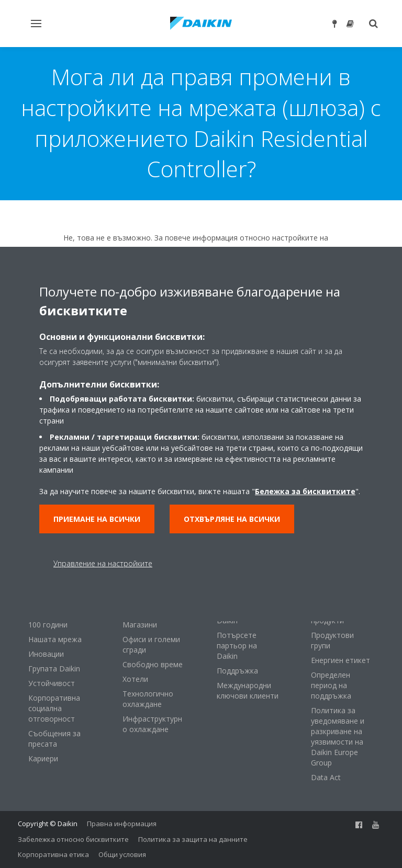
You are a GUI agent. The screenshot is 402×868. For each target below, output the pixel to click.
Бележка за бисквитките (305, 491)
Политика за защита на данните (193, 839)
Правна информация (122, 824)
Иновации (46, 654)
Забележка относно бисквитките (73, 839)
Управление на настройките (103, 563)
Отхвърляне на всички (232, 519)
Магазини (140, 625)
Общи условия (122, 854)
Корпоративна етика (53, 854)
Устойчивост (52, 683)
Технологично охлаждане (148, 699)
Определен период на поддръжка (331, 685)
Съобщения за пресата (54, 739)
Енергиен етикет (340, 660)
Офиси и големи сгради (151, 644)
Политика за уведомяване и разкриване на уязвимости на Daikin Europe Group (338, 736)
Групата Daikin (54, 669)
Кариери (43, 758)
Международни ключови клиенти (248, 690)
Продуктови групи (332, 640)
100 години (48, 625)
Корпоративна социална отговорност (54, 708)
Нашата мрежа (55, 639)
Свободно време (153, 664)
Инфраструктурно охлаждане (152, 724)
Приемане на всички (97, 519)
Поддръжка (237, 671)
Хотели (135, 679)
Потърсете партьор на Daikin (237, 646)
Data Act (326, 777)
